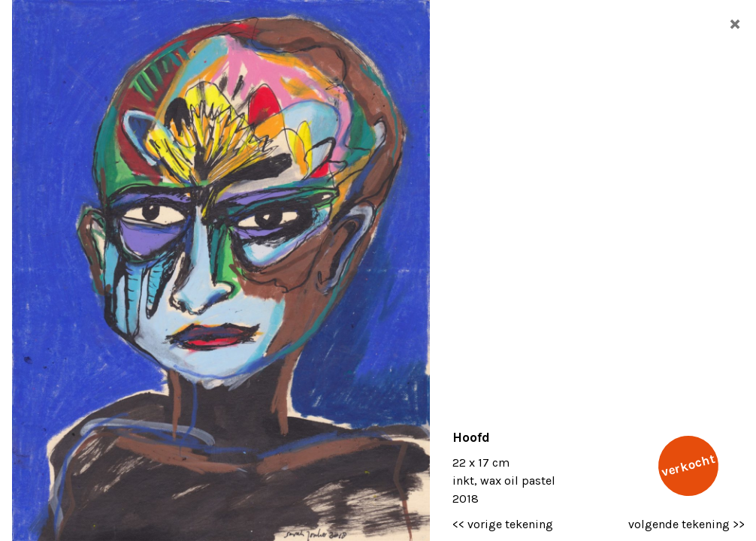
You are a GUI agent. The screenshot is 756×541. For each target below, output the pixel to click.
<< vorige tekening (503, 524)
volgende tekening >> (686, 524)
